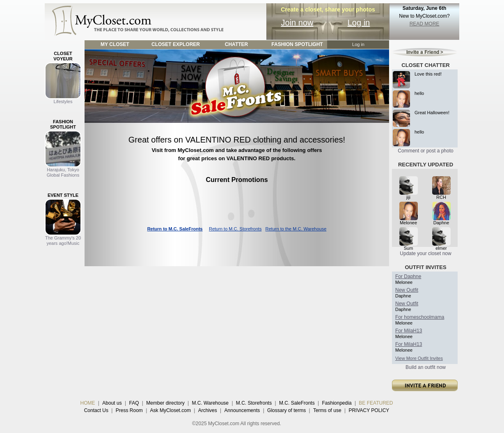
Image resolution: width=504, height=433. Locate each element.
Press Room (129, 410)
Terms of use (327, 410)
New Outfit (407, 290)
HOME (88, 403)
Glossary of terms (286, 410)
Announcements (242, 410)
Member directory (165, 403)
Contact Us (96, 410)
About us (112, 403)
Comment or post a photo (425, 151)
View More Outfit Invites (419, 358)
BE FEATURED (376, 403)
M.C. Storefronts (254, 403)
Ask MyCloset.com (171, 410)
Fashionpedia (337, 403)
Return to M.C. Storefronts (235, 229)
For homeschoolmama (420, 317)
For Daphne (408, 276)
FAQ (134, 403)
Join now (297, 23)
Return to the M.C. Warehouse (296, 229)
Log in (359, 23)
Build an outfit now (426, 367)
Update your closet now (425, 253)
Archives (208, 410)
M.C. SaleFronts (297, 403)
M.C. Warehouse (210, 403)
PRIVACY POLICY (369, 410)
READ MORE (425, 24)
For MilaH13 (409, 331)
